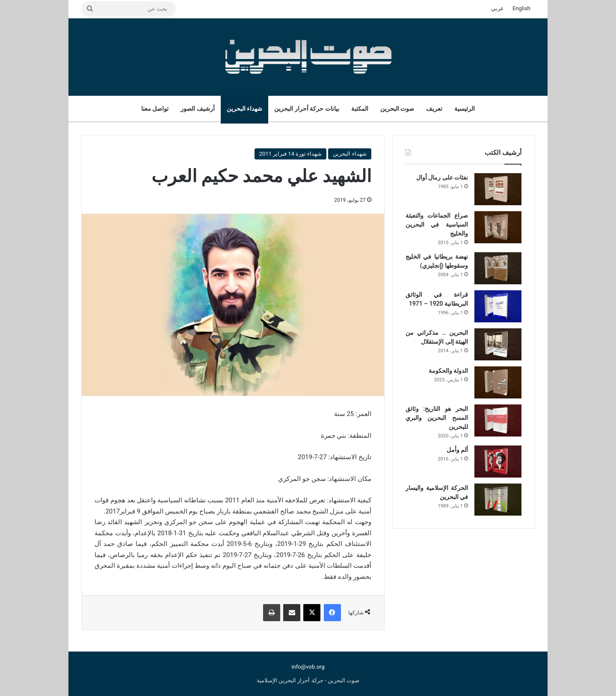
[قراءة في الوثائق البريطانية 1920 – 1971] (498, 306)
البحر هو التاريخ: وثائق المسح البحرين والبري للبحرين (437, 418)
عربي (498, 8)
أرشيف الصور (197, 109)
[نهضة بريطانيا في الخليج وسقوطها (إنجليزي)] (498, 268)
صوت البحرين (397, 109)
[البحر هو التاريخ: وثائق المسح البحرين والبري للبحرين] (498, 420)
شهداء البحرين (244, 109)
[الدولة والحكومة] (498, 382)
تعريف (434, 109)
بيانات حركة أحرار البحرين (307, 109)
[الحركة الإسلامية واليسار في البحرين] (498, 500)
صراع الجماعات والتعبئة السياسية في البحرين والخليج (437, 224)
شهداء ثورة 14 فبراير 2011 (291, 154)
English (521, 8)
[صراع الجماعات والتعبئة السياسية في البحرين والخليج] (498, 227)
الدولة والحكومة (448, 371)
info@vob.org (308, 667)
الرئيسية (465, 109)
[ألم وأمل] (498, 462)
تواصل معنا (155, 109)
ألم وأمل (457, 450)
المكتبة (360, 109)
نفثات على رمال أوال (442, 177)
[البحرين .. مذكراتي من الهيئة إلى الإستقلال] (498, 344)
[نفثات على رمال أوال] (498, 189)
